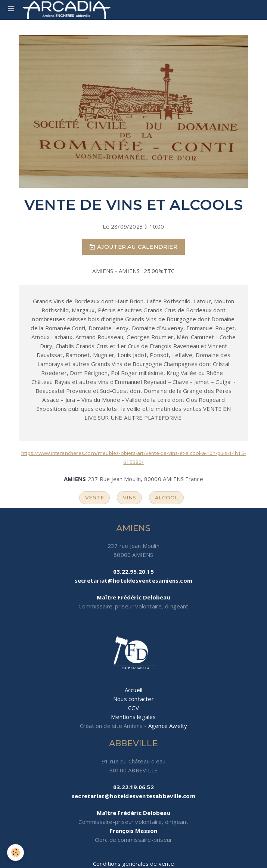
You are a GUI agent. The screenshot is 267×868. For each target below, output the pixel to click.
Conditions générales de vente (133, 864)
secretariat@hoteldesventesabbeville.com (133, 796)
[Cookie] (16, 852)
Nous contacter (133, 699)
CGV (134, 708)
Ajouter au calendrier (133, 247)
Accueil (133, 690)
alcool (166, 497)
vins (129, 497)
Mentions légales (133, 717)
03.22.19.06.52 (133, 787)
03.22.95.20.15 (133, 571)
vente (94, 497)
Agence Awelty (168, 726)
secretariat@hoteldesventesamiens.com (133, 580)
